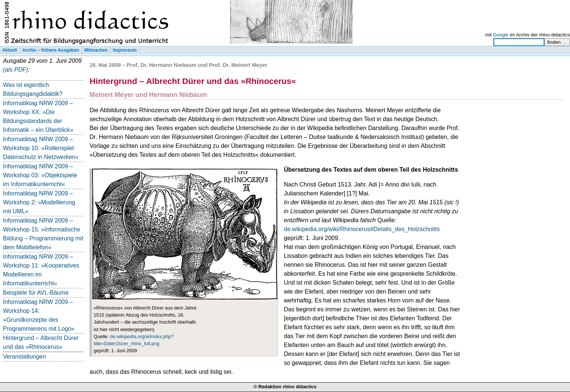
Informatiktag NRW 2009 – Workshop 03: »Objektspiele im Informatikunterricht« (40, 175)
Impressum (125, 50)
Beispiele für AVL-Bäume (36, 293)
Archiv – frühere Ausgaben (51, 50)
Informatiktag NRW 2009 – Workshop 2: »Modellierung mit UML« (39, 202)
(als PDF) (16, 70)
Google (501, 35)
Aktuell (10, 50)
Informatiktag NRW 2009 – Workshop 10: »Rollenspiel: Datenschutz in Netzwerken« (41, 148)
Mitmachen (96, 50)
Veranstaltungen (25, 357)
